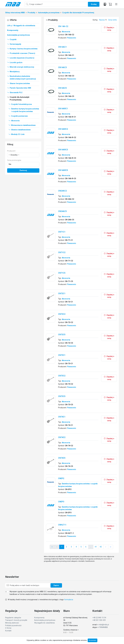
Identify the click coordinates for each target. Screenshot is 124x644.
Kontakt (8, 631)
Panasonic (72, 38)
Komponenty (39, 618)
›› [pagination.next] (111, 547)
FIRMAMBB (103, 627)
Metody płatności (12, 623)
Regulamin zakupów (13, 618)
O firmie (8, 628)
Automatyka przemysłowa (45, 620)
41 (96, 547)
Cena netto (112, 20)
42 (101, 547)
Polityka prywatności (13, 626)
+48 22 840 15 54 (99, 618)
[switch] (7, 592)
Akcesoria (66, 32)
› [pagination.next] (106, 547)
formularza (69, 600)
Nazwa (102, 20)
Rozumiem (93, 640)
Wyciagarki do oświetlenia (44, 623)
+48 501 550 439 (99, 620)
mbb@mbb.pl (104, 625)
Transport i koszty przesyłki (16, 620)
